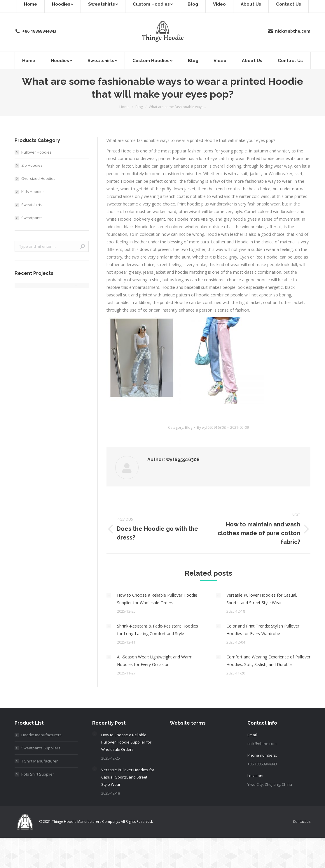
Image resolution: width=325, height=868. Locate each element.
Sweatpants (32, 218)
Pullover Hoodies (36, 152)
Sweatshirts (32, 205)
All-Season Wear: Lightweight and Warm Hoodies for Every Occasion (155, 661)
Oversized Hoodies (38, 178)
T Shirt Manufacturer (40, 761)
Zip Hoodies (32, 165)
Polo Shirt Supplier (38, 774)
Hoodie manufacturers (41, 735)
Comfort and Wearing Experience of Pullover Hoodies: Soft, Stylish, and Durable (268, 661)
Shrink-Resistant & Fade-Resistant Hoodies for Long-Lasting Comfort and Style (158, 630)
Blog (189, 427)
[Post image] (109, 595)
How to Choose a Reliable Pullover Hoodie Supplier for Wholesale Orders (157, 599)
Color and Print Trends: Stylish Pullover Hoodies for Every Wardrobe (263, 630)
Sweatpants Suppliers (41, 748)
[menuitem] (29, 60)
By (211, 427)
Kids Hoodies (33, 191)
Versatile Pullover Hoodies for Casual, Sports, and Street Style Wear (262, 599)
